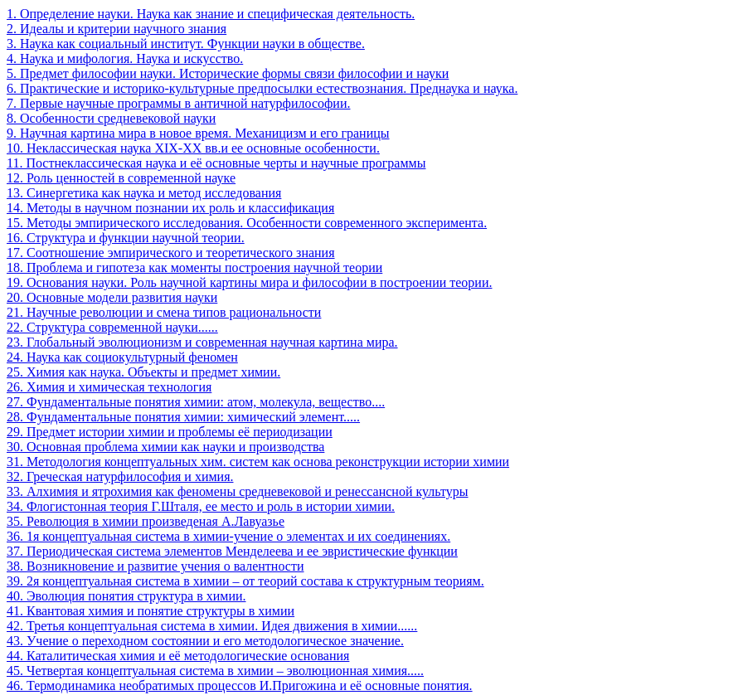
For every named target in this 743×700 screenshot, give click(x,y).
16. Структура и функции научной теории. (126, 238)
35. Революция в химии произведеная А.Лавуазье (146, 521)
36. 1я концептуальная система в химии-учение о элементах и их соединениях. (228, 536)
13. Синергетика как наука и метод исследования (144, 193)
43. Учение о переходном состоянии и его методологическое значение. (205, 641)
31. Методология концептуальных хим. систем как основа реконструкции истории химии (258, 462)
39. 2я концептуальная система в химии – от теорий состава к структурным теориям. (245, 581)
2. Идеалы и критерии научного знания (117, 29)
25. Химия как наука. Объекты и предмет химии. (143, 372)
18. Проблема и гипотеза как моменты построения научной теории (194, 267)
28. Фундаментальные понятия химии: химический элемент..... (183, 417)
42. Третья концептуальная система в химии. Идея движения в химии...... (212, 626)
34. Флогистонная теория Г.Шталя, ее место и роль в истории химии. (201, 506)
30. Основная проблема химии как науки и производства (165, 447)
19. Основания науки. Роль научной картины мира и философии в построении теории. (249, 282)
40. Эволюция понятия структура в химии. (126, 596)
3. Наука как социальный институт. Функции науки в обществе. (186, 44)
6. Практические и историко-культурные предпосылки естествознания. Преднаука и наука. (262, 88)
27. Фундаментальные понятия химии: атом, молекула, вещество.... (196, 402)
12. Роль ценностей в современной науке (121, 178)
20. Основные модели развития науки (112, 297)
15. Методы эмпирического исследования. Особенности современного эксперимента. (247, 223)
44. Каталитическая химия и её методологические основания (178, 656)
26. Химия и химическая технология (109, 387)
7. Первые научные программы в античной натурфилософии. (178, 103)
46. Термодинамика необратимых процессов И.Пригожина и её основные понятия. (240, 685)
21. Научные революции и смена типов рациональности (164, 312)
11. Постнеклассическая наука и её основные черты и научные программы (216, 163)
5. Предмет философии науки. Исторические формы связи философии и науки (228, 73)
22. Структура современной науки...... (112, 327)
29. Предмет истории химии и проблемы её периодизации (170, 432)
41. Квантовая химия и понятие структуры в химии (151, 611)
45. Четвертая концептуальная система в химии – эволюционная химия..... (215, 671)
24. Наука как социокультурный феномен (122, 357)
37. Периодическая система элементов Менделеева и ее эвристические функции (232, 551)
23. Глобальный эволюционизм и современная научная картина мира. (202, 342)
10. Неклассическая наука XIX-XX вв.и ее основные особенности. (193, 148)
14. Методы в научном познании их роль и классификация (170, 208)
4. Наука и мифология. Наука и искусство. (125, 58)
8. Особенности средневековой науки (111, 118)
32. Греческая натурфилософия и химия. (120, 476)
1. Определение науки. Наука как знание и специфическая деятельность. (211, 14)
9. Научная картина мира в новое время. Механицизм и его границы (198, 133)
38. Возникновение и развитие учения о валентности (155, 566)
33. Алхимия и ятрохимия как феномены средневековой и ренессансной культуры (238, 491)
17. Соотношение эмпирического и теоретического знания (171, 253)
